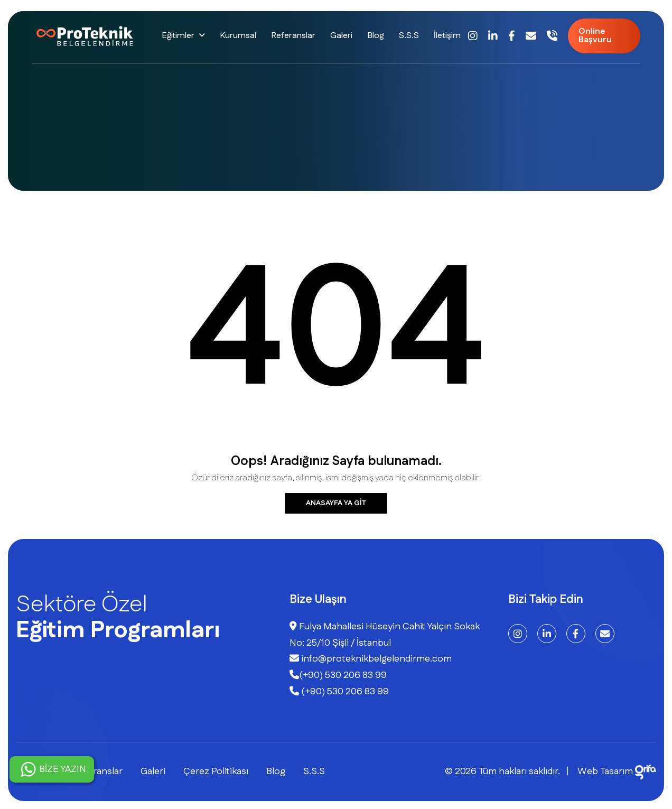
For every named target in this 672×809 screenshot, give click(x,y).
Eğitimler (178, 36)
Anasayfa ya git (336, 503)
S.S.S (409, 36)
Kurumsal (238, 36)
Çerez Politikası (216, 771)
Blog (376, 36)
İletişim (447, 36)
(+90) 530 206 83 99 (338, 675)
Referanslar (293, 36)
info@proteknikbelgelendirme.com (371, 659)
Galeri (341, 36)
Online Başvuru (595, 36)
